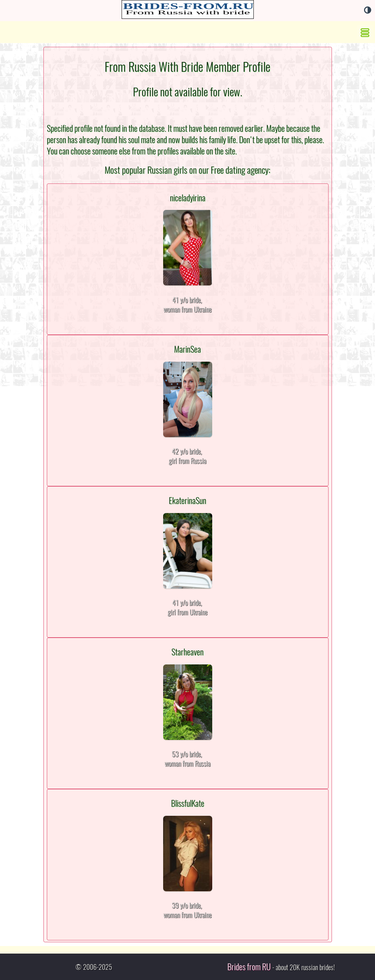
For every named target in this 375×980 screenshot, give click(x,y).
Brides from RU (249, 967)
